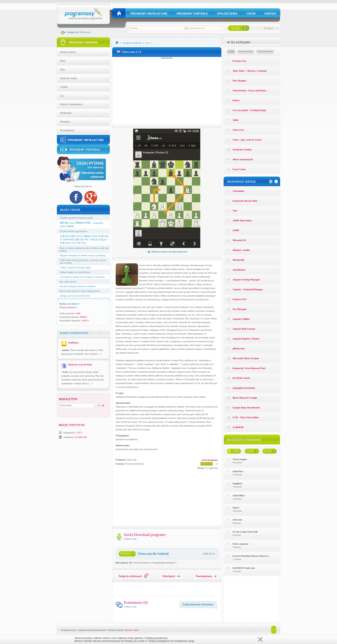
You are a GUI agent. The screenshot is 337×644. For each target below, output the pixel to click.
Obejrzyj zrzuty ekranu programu (167, 252)
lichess (236, 100)
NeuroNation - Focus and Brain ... (251, 90)
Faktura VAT (240, 299)
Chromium (239, 191)
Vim (235, 211)
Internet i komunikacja (71, 104)
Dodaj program (116, 630)
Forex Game (239, 169)
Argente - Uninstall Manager (248, 289)
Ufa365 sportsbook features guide (76, 218)
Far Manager (240, 309)
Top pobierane (265, 51)
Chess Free (238, 130)
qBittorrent (239, 348)
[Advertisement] (167, 90)
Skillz (236, 120)
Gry (62, 96)
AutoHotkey (239, 270)
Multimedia (66, 113)
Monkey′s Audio (241, 250)
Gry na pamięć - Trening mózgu (249, 110)
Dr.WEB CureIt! (241, 378)
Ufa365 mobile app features (73, 231)
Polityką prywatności (156, 638)
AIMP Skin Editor (242, 220)
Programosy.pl (68, 630)
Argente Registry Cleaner (246, 339)
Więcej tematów (68, 307)
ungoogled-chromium (244, 388)
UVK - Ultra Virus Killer (246, 417)
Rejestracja (85, 32)
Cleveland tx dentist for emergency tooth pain (82, 277)
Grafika (64, 87)
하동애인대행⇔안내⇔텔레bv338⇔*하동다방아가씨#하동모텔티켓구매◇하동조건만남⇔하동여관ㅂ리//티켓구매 (84, 239)
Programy (132, 43)
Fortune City (240, 61)
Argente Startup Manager (246, 279)
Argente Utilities (241, 319)
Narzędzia (65, 122)
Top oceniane (246, 51)
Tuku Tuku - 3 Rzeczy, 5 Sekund (250, 71)
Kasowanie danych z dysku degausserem (80, 291)
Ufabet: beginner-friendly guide (75, 267)
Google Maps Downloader (246, 407)
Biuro (63, 61)
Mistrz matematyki (243, 159)
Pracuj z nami (132, 630)
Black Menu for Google (245, 398)
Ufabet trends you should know (75, 272)
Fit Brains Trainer (242, 149)
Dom (63, 69)
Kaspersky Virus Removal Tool (249, 368)
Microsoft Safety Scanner (246, 358)
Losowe (231, 51)
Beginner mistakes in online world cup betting (82, 255)
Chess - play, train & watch (247, 140)
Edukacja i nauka (69, 78)
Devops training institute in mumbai (78, 286)
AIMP (236, 230)
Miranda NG (240, 240)
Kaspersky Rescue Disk (245, 201)
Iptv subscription (68, 281)
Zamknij (260, 639)
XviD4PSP (238, 427)
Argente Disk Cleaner (244, 329)
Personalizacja (67, 130)
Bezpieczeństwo (68, 52)
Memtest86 (239, 260)
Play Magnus (240, 81)
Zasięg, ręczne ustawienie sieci (75, 296)
